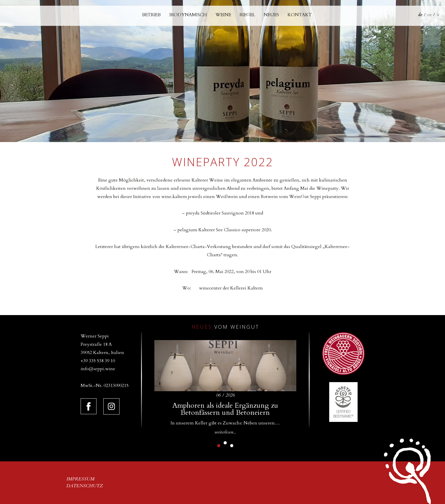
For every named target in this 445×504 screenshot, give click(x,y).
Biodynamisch (188, 15)
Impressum (80, 479)
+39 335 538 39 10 (98, 361)
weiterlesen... (225, 432)
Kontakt (300, 15)
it (438, 15)
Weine (223, 15)
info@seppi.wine (98, 369)
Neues (271, 15)
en (429, 15)
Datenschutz (85, 486)
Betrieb (151, 15)
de (420, 15)
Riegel (247, 15)
